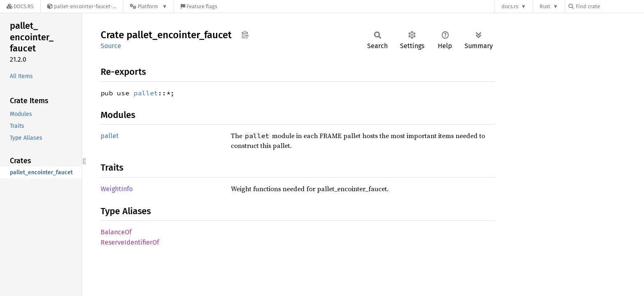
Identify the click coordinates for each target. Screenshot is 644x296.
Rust (545, 6)
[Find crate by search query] (609, 6)
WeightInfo (117, 189)
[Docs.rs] (20, 6)
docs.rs (510, 6)
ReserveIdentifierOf (130, 242)
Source (111, 46)
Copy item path (245, 35)
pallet (146, 93)
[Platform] (148, 6)
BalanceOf (116, 232)
